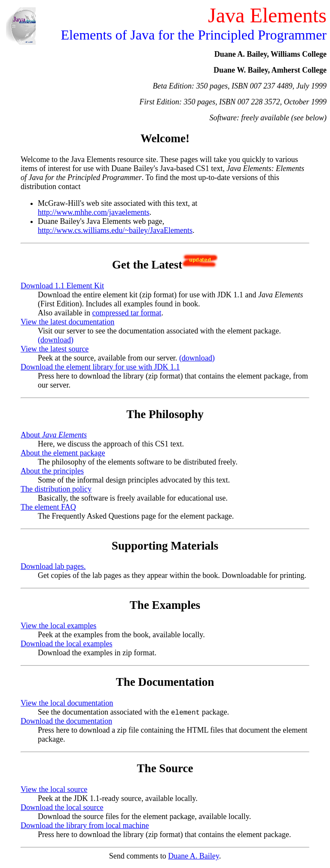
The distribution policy (56, 489)
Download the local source (62, 808)
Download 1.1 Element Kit (62, 286)
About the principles (52, 471)
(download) (56, 340)
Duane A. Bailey (193, 856)
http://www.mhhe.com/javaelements (94, 212)
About (54, 435)
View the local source (54, 790)
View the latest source (55, 349)
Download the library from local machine (85, 826)
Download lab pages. (53, 566)
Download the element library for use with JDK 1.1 (100, 367)
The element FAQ (48, 507)
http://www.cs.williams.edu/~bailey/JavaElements (115, 230)
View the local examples (58, 626)
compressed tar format (127, 313)
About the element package (63, 453)
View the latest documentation (67, 322)
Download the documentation (66, 721)
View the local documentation (67, 703)
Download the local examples (66, 644)
